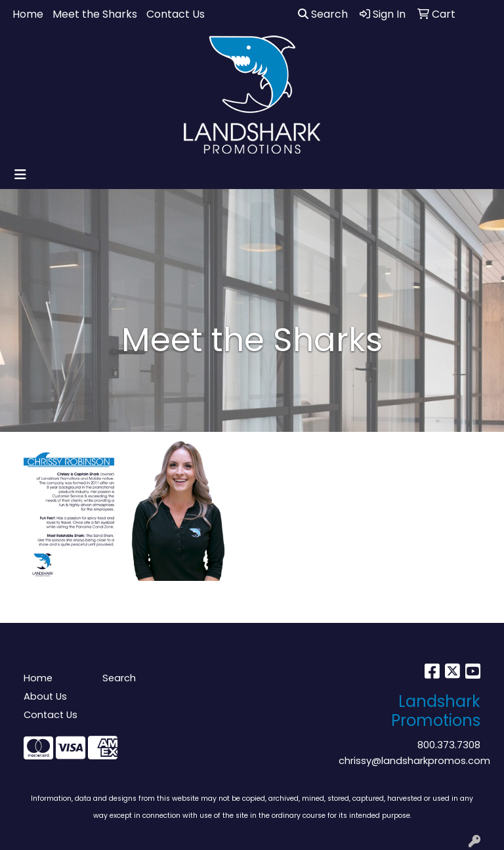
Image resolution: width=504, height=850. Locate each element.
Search (323, 14)
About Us (45, 696)
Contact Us (176, 14)
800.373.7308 (449, 745)
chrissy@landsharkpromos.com (414, 761)
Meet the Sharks (95, 14)
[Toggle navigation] (20, 175)
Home (28, 14)
